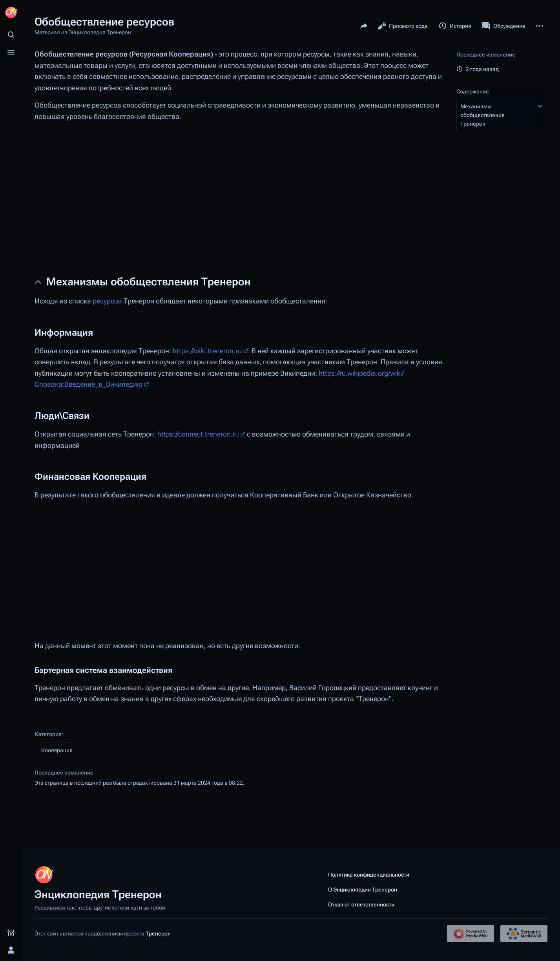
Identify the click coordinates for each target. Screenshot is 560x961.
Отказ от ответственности (361, 904)
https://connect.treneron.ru (198, 434)
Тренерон (158, 934)
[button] (495, 115)
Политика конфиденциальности (369, 875)
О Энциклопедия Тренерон (363, 890)
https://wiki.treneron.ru (207, 351)
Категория (48, 734)
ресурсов (107, 301)
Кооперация (57, 750)
